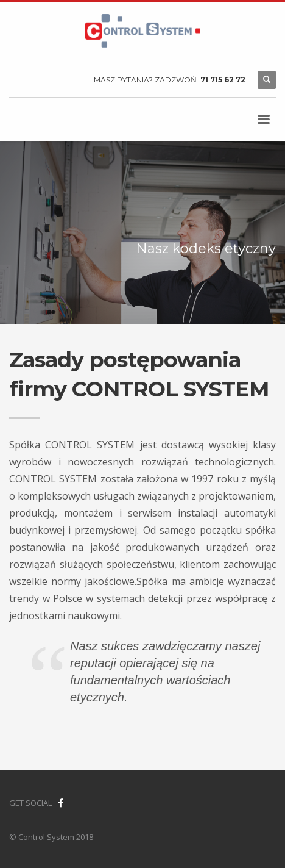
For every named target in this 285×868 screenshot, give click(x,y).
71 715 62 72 (223, 80)
